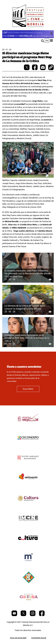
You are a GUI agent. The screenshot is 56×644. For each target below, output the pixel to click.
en (47, 41)
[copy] (51, 68)
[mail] (43, 69)
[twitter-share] (27, 69)
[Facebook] (42, 615)
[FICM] (28, 16)
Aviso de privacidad (18, 638)
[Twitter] (24, 615)
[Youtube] (15, 615)
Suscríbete (28, 389)
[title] (28, 425)
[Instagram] (33, 615)
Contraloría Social (39, 638)
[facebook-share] (35, 69)
